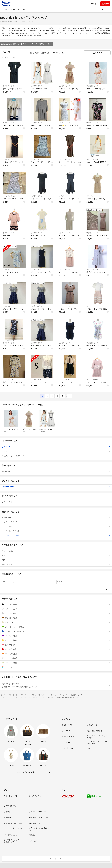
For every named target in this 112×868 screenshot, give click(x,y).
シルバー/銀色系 (56, 658)
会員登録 (105, 4)
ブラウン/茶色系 (56, 618)
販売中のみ (34, 53)
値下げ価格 (56, 471)
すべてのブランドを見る (26, 772)
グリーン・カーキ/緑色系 (56, 627)
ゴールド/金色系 (56, 663)
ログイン (95, 4)
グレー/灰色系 (56, 613)
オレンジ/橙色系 (56, 654)
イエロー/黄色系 (56, 640)
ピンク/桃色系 (56, 645)
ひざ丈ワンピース (44, 44)
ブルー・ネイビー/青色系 (56, 631)
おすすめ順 (46, 53)
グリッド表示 (60, 53)
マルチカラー (56, 667)
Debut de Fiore (56, 487)
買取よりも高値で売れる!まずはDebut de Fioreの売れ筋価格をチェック (56, 685)
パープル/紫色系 (56, 636)
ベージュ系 (56, 622)
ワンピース (57, 526)
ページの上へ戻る (56, 859)
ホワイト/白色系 (56, 609)
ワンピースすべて (58, 531)
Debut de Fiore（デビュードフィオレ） (17, 44)
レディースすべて (57, 522)
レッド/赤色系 (56, 649)
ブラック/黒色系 (56, 604)
